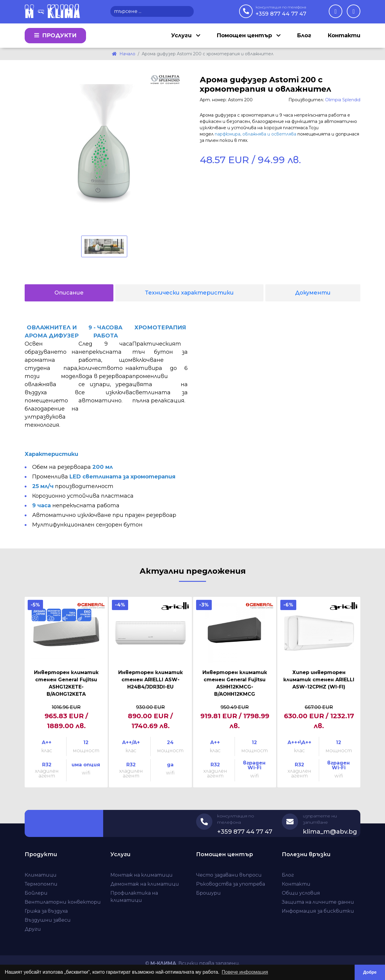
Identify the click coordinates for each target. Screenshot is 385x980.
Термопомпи (41, 884)
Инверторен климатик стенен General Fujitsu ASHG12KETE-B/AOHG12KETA (66, 683)
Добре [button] (370, 972)
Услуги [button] (182, 35)
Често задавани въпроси (229, 875)
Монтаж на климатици (142, 875)
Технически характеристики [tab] (189, 293)
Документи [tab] (313, 293)
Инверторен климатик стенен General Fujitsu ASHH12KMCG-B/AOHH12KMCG (235, 683)
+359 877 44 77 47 (281, 11)
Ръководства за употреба (231, 884)
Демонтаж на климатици (145, 884)
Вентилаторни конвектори (63, 902)
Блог (304, 35)
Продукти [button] (55, 35)
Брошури (208, 893)
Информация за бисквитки (318, 911)
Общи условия (301, 893)
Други (33, 929)
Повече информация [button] (245, 972)
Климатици (41, 875)
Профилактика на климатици (134, 897)
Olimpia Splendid (343, 100)
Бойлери (36, 893)
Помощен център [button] (245, 35)
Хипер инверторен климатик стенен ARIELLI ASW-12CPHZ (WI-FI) (319, 680)
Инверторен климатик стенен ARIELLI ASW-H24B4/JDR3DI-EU (151, 680)
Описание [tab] (69, 293)
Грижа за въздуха (46, 911)
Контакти (344, 35)
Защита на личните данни (318, 902)
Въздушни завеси (48, 920)
